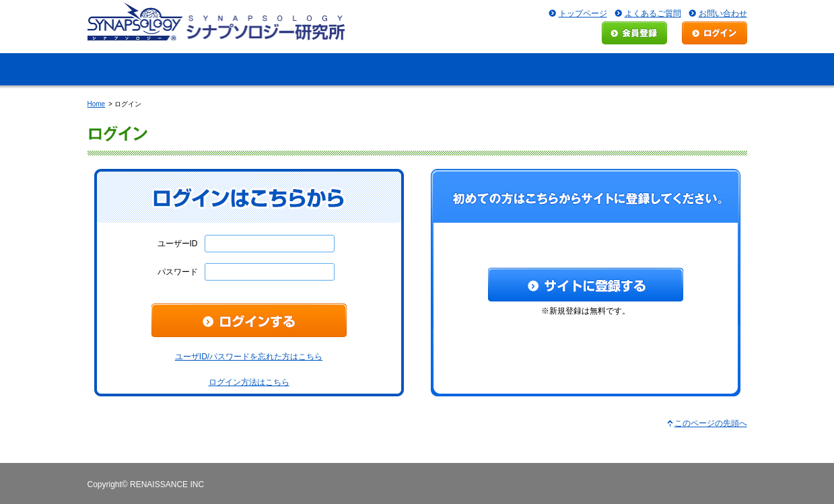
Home (97, 104)
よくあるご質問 (653, 13)
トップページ (583, 13)
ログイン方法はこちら (249, 382)
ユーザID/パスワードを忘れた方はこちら (249, 357)
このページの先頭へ (711, 423)
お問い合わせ (723, 13)
